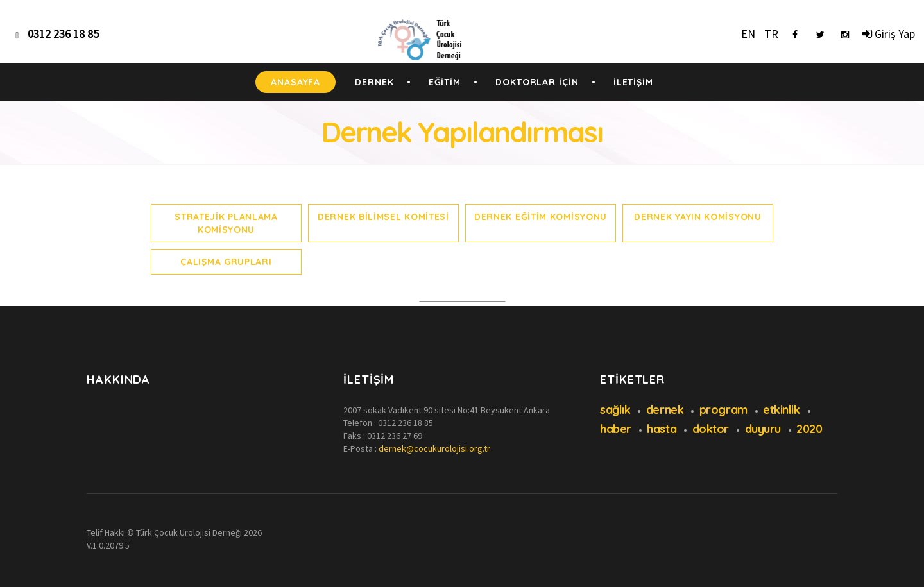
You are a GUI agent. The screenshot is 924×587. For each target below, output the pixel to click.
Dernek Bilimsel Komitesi (383, 217)
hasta (662, 429)
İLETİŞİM (633, 82)
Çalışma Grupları (226, 262)
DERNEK (374, 82)
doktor (711, 429)
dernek (665, 410)
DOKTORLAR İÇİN (537, 82)
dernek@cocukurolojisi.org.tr (434, 448)
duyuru (763, 429)
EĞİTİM (445, 82)
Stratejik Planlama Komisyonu (226, 223)
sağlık (615, 410)
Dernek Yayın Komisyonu (697, 217)
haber (616, 429)
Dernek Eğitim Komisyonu (541, 217)
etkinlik (781, 410)
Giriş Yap (889, 34)
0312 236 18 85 (406, 423)
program (723, 410)
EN (748, 34)
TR (771, 34)
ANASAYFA (295, 82)
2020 (809, 429)
